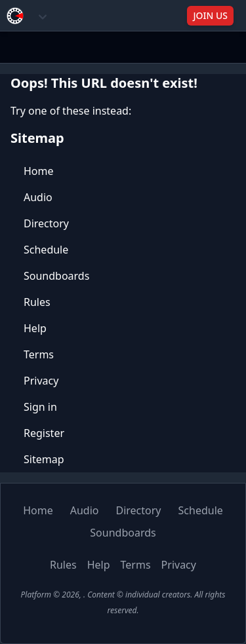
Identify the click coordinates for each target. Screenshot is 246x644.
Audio (38, 197)
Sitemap (44, 459)
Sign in (40, 407)
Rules (37, 302)
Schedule (46, 250)
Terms (39, 354)
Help (35, 328)
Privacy (41, 381)
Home (39, 171)
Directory (46, 223)
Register (44, 433)
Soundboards (56, 276)
